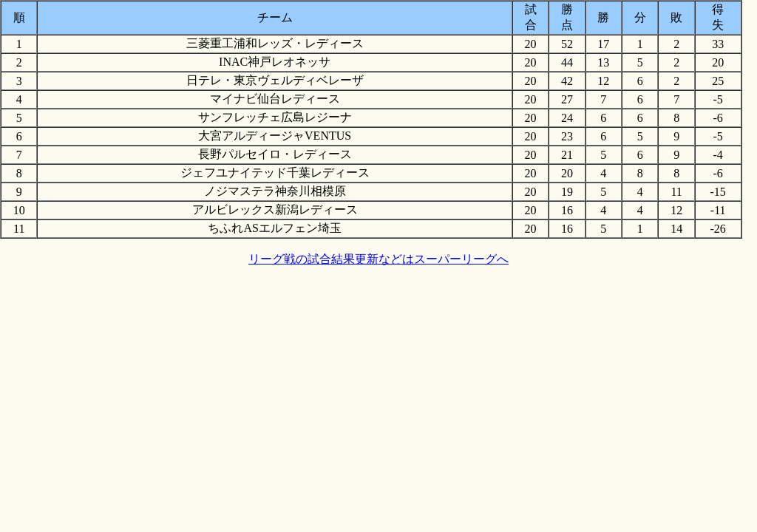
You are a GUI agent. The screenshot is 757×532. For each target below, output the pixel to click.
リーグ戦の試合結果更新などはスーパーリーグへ (378, 259)
